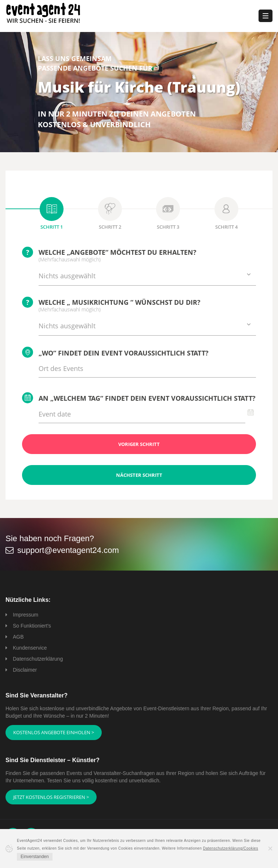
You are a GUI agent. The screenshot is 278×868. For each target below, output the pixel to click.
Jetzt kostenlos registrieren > (51, 797)
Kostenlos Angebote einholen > (54, 732)
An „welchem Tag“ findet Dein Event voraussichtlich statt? (139, 398)
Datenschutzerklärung (38, 659)
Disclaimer (25, 670)
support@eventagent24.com (68, 550)
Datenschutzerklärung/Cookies (231, 848)
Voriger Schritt (139, 444)
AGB (18, 637)
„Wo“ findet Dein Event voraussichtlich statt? (115, 352)
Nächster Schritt (139, 475)
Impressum (26, 615)
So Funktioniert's (32, 626)
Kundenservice (30, 648)
